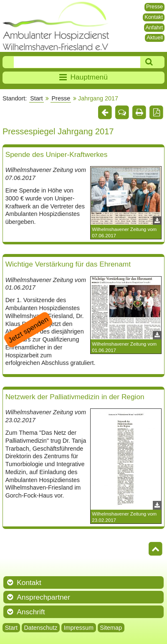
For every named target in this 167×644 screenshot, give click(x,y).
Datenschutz (40, 628)
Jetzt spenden (28, 330)
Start (36, 98)
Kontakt (154, 17)
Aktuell (155, 37)
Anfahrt (154, 27)
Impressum (79, 628)
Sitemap (111, 628)
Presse (154, 6)
